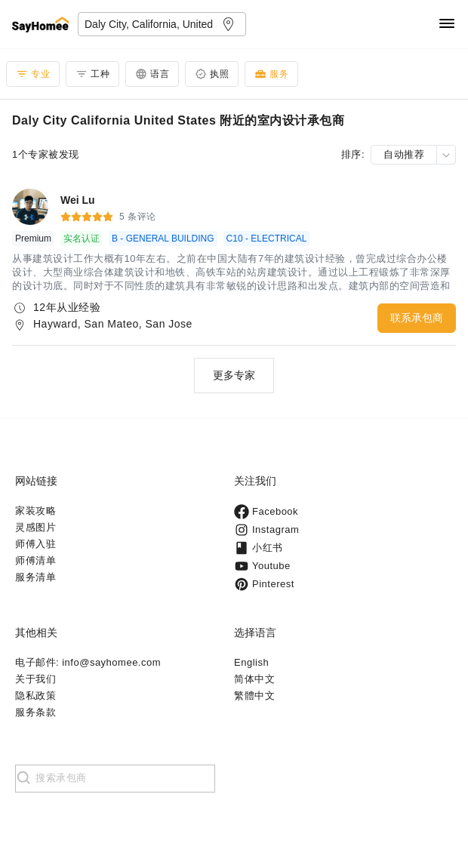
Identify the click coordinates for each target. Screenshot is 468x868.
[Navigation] (447, 25)
